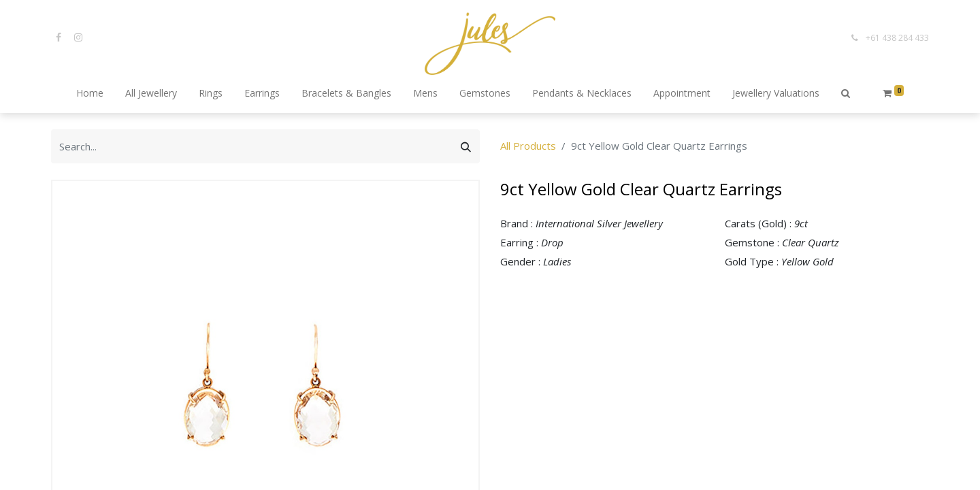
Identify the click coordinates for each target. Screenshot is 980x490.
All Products (528, 146)
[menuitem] (90, 94)
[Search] (466, 146)
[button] (846, 94)
